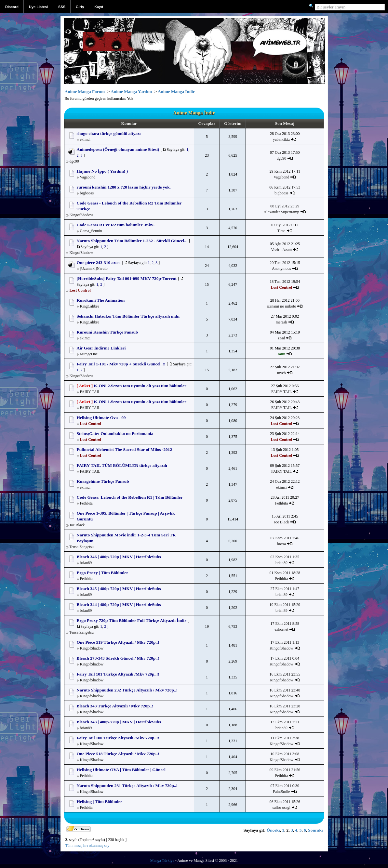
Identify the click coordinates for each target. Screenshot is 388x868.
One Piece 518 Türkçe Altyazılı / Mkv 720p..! (118, 754)
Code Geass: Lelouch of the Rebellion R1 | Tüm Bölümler (130, 497)
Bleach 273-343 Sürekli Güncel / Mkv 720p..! (118, 658)
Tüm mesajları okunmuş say (87, 846)
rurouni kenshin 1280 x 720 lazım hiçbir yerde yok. (124, 187)
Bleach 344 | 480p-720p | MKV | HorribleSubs (119, 605)
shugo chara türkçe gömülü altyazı (109, 133)
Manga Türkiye (162, 861)
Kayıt (99, 7)
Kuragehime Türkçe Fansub (103, 481)
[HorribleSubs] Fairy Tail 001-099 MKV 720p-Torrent (127, 278)
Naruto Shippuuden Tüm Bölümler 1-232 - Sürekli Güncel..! (132, 241)
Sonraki (315, 830)
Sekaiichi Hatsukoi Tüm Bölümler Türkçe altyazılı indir (128, 316)
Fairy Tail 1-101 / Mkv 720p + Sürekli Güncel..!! (121, 364)
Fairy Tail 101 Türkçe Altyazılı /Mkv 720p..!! (118, 674)
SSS (62, 7)
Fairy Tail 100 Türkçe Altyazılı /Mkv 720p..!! (118, 738)
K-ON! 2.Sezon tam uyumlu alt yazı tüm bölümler (140, 386)
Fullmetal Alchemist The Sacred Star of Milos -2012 (125, 449)
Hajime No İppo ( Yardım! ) (102, 171)
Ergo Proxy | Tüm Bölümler (103, 573)
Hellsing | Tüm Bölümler (100, 802)
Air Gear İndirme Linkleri (101, 348)
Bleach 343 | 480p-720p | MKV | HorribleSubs (119, 722)
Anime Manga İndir (176, 92)
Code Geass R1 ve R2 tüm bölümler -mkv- (116, 225)
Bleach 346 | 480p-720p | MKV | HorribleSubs (119, 557)
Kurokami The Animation (101, 300)
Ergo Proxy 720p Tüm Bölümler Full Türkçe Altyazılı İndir (132, 620)
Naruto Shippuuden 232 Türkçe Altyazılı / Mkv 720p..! (127, 690)
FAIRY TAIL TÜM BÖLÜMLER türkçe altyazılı (122, 465)
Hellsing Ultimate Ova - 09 (101, 418)
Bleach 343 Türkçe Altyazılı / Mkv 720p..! (115, 706)
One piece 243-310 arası (99, 263)
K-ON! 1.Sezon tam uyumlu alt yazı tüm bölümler (140, 402)
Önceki (273, 830)
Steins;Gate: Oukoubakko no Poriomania (115, 434)
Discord (12, 7)
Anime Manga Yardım (131, 92)
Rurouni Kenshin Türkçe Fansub (107, 332)
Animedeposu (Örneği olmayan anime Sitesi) (118, 149)
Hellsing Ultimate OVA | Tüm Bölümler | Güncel (121, 770)
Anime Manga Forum (85, 92)
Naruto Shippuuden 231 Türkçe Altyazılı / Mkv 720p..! (127, 786)
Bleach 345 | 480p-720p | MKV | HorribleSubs (119, 589)
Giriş (80, 7)
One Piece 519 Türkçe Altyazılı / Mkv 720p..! (118, 642)
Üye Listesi (38, 7)
